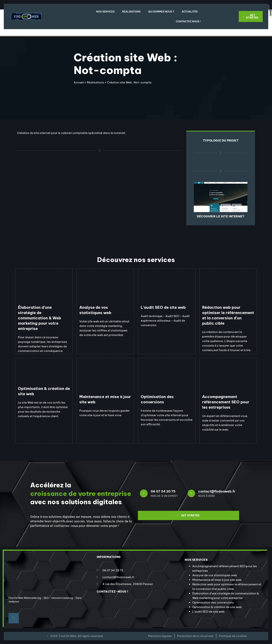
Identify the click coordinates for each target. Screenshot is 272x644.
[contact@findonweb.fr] (191, 493)
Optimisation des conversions (213, 602)
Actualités (190, 12)
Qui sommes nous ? (161, 12)
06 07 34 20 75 (163, 491)
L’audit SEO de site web (208, 612)
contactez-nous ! (112, 591)
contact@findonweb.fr (217, 491)
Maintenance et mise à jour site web (217, 580)
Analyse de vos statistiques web (215, 575)
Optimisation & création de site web (217, 607)
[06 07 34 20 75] (144, 493)
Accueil (79, 82)
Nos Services (105, 12)
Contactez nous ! (188, 21)
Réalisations (131, 12)
